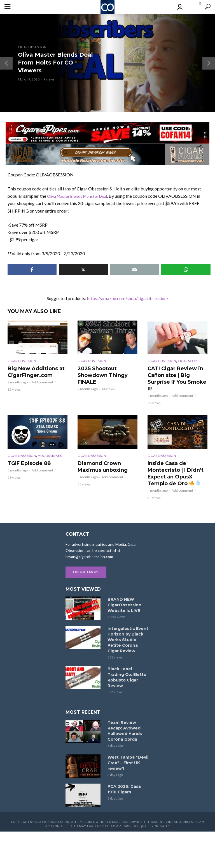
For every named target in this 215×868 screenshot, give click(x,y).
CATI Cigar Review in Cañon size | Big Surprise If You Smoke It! (177, 374)
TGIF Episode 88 (27, 454)
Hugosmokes (50, 447)
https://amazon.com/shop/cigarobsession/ (128, 298)
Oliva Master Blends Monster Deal (80, 196)
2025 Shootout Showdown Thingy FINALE (100, 374)
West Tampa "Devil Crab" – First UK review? (128, 752)
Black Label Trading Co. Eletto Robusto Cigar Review (127, 667)
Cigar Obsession (32, 47)
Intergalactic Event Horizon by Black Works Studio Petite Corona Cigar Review (128, 629)
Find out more (86, 561)
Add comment (42, 381)
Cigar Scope (188, 361)
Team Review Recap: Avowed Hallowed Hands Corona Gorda (125, 720)
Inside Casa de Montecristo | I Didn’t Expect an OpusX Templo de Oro (173, 464)
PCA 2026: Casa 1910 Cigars (124, 779)
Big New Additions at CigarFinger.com (33, 371)
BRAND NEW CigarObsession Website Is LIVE (124, 594)
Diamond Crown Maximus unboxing (100, 458)
